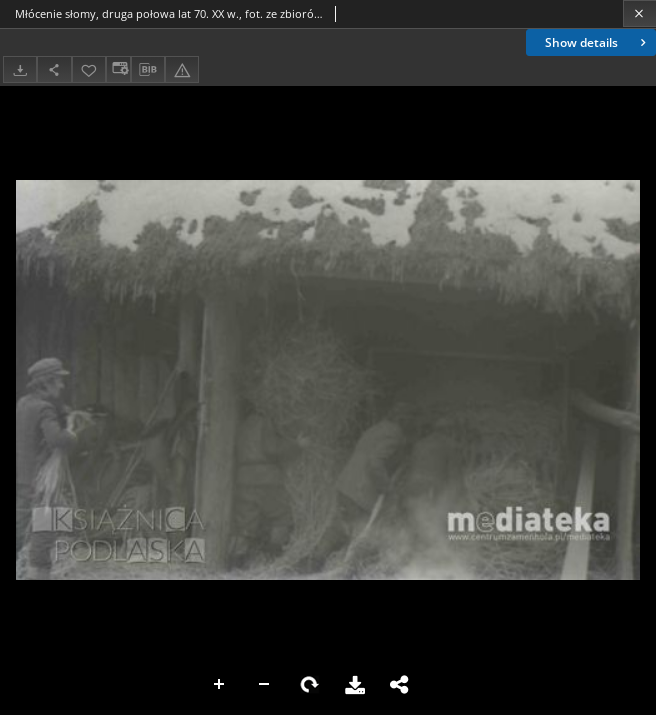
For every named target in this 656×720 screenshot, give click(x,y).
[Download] (20, 69)
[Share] (54, 69)
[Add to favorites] (89, 69)
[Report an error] (182, 69)
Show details (597, 42)
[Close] (639, 13)
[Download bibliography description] (148, 70)
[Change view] (118, 69)
